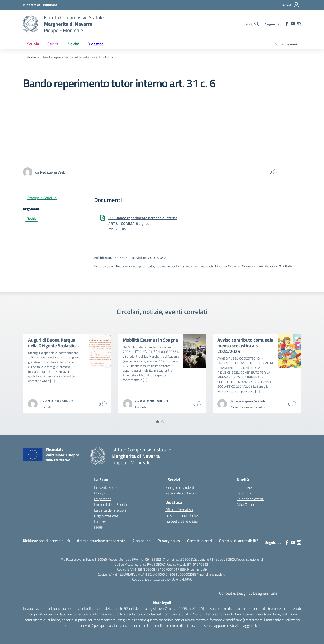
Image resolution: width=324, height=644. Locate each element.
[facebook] (287, 24)
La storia (101, 522)
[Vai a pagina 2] (163, 422)
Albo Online (246, 504)
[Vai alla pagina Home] (31, 57)
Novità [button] (73, 44)
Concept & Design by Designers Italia (248, 593)
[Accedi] (291, 5)
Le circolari (245, 493)
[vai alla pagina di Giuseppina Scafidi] (250, 401)
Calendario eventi (250, 499)
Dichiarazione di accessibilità (46, 541)
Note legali (162, 603)
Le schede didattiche (182, 515)
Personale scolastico (181, 493)
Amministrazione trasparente (101, 541)
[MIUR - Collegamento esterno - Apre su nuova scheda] (40, 5)
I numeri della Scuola (110, 504)
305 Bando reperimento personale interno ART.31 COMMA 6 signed (143, 221)
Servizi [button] (53, 44)
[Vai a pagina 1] (157, 422)
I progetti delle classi (181, 521)
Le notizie (244, 487)
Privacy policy (169, 541)
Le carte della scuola (110, 510)
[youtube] (293, 24)
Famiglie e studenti (180, 487)
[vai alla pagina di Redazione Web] (53, 172)
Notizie (31, 218)
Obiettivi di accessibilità (239, 541)
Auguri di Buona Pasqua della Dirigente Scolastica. (53, 343)
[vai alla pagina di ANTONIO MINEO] (59, 401)
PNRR (99, 527)
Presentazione (105, 487)
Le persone (103, 499)
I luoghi (100, 493)
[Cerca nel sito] (251, 24)
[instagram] (299, 24)
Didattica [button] (95, 44)
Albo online (141, 541)
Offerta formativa (179, 510)
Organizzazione (106, 516)
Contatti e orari (286, 44)
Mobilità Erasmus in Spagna (150, 340)
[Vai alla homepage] (30, 24)
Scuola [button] (33, 44)
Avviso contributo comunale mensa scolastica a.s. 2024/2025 (245, 346)
